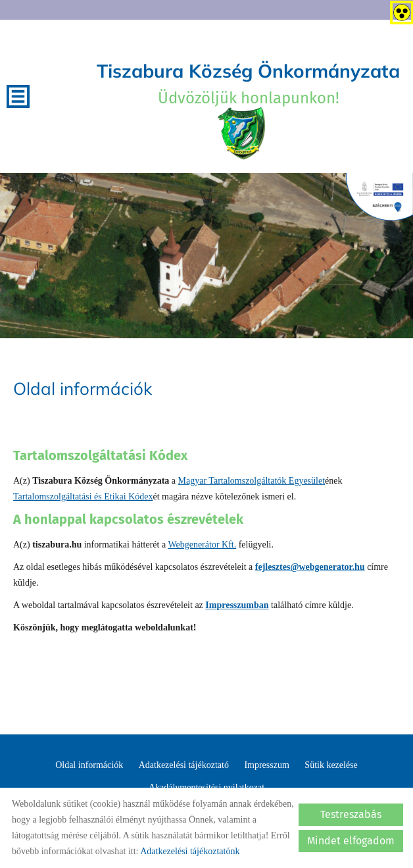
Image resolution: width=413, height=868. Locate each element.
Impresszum (266, 765)
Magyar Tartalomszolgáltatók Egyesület (252, 481)
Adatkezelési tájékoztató (184, 765)
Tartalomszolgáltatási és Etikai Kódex (83, 497)
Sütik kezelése (331, 765)
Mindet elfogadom (351, 841)
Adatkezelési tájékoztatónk (190, 851)
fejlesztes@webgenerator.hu (310, 567)
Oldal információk (89, 765)
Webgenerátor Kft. (202, 545)
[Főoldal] (242, 134)
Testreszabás (351, 814)
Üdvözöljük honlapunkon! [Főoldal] (248, 83)
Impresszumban (237, 605)
